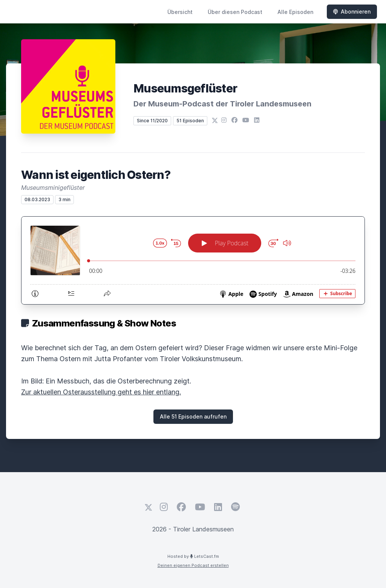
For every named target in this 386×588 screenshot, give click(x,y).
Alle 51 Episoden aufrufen (193, 416)
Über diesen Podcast (235, 12)
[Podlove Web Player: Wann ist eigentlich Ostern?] (193, 260)
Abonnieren (352, 12)
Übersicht (180, 12)
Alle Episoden (295, 12)
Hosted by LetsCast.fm (193, 556)
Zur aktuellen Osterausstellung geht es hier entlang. (101, 392)
